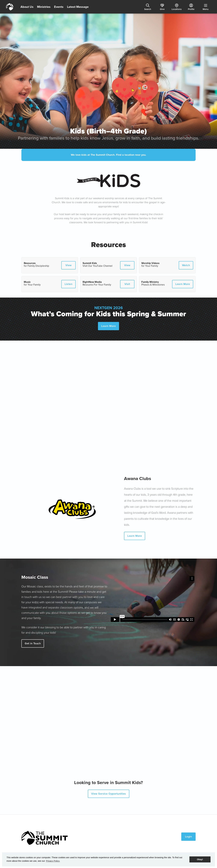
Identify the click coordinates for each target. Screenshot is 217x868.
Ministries (44, 7)
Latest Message (78, 7)
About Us (27, 7)
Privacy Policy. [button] (53, 861)
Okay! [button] (200, 859)
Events (59, 7)
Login (189, 837)
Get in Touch (33, 643)
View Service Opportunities (109, 794)
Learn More (108, 326)
